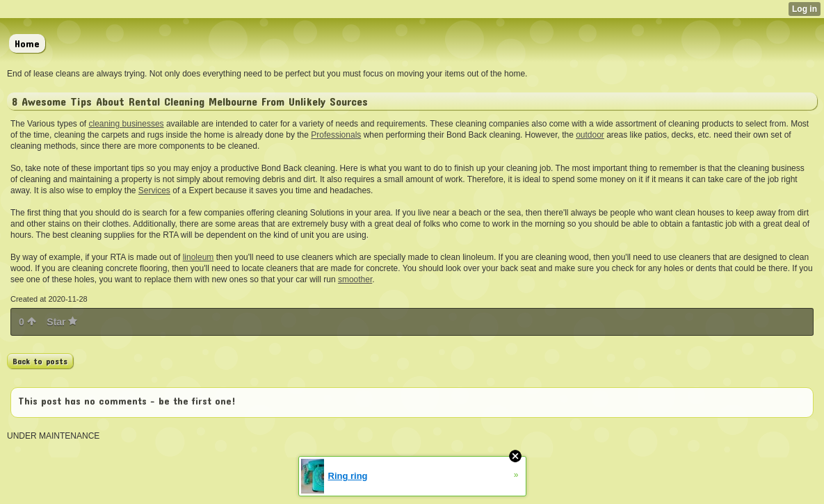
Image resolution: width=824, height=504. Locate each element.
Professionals (336, 135)
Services (154, 190)
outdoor (590, 135)
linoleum (199, 257)
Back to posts (40, 361)
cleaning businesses (127, 124)
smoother (355, 279)
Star (62, 322)
